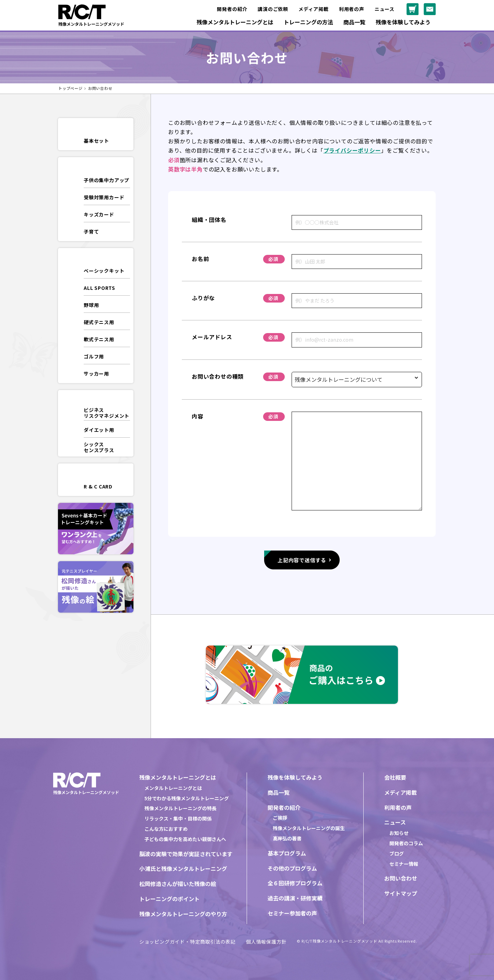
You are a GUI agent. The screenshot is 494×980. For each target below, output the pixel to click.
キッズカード (99, 214)
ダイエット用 (99, 430)
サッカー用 (96, 374)
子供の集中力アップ (107, 180)
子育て (91, 232)
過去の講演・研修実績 (295, 898)
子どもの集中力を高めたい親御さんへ (185, 839)
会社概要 (395, 777)
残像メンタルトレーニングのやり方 (183, 914)
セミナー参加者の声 (292, 913)
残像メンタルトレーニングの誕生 (309, 828)
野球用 (91, 305)
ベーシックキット (104, 271)
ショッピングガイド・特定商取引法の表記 (187, 942)
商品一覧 (354, 22)
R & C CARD (98, 486)
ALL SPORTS (99, 288)
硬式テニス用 (99, 322)
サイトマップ (401, 893)
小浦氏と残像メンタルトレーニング (183, 869)
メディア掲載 (314, 9)
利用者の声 (352, 9)
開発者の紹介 (232, 9)
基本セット (96, 141)
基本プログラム (287, 853)
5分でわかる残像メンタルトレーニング (187, 798)
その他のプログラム (292, 868)
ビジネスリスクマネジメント (107, 413)
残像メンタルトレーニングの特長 (180, 808)
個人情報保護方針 (266, 942)
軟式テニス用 (99, 339)
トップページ (70, 88)
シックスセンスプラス (99, 447)
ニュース (385, 9)
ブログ (397, 853)
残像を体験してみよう (403, 22)
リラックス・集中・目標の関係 (178, 818)
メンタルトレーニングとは (173, 788)
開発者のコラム (406, 843)
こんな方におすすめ (166, 829)
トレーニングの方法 (308, 22)
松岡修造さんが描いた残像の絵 (178, 884)
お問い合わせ (401, 878)
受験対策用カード (104, 197)
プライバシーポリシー (352, 150)
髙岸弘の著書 (287, 838)
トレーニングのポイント (169, 899)
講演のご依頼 (273, 9)
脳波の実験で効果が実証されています (186, 854)
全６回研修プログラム (295, 883)
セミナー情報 (404, 864)
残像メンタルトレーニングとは (235, 22)
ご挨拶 (280, 818)
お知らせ (399, 833)
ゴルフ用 (94, 356)
